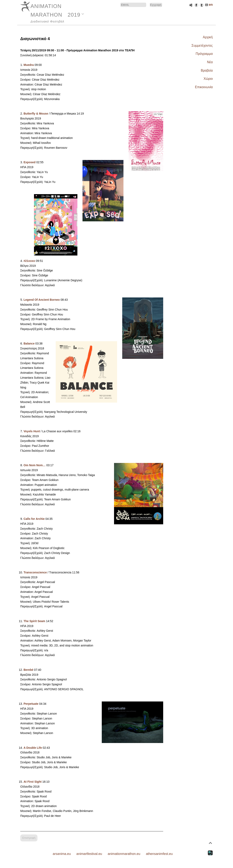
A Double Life (33, 748)
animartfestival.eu (89, 854)
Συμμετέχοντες (202, 46)
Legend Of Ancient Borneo (42, 300)
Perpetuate (31, 704)
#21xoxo (29, 261)
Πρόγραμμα (204, 54)
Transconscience (35, 572)
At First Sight (33, 782)
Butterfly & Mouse (36, 114)
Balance (29, 343)
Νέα (210, 62)
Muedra (29, 65)
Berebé (28, 670)
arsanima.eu (62, 854)
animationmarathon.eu (124, 854)
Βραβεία (207, 70)
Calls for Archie (34, 519)
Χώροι (208, 79)
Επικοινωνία (204, 87)
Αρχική (208, 37)
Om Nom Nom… (34, 465)
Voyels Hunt (32, 431)
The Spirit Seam (34, 621)
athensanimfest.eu (159, 854)
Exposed (29, 162)
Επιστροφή (29, 838)
